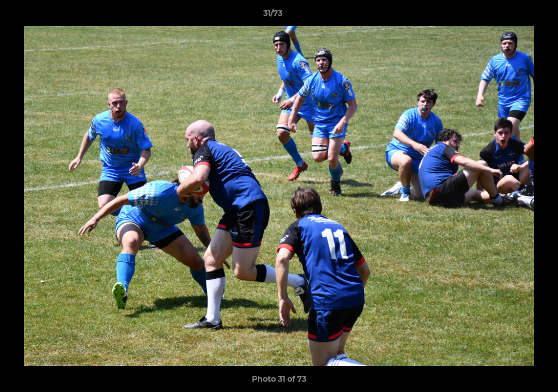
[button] (512, 16)
